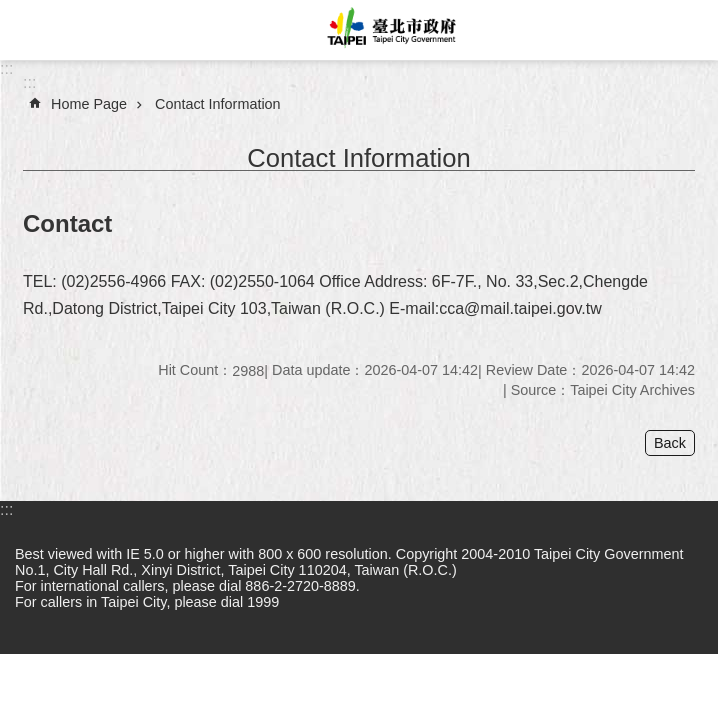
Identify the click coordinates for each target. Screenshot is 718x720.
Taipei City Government (389, 30)
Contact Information (218, 104)
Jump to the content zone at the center (10, 10)
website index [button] (30, 30)
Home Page (89, 104)
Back (670, 443)
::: (6, 68)
